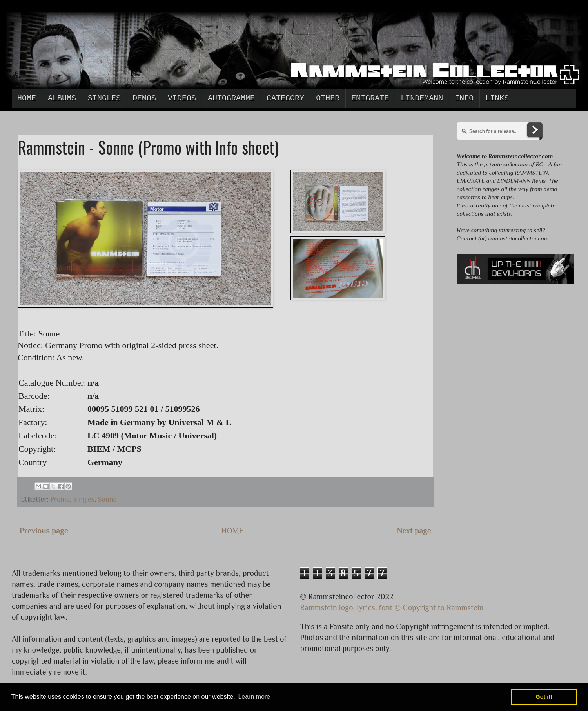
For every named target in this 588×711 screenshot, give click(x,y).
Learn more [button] (254, 697)
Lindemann (422, 98)
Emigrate (370, 98)
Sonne (107, 499)
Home (27, 98)
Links (497, 98)
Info (464, 98)
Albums (62, 98)
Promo (60, 499)
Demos (144, 98)
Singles (104, 98)
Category (285, 98)
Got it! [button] (544, 697)
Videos (182, 98)
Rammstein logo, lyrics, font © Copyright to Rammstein (392, 607)
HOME (233, 531)
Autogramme (231, 98)
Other (328, 98)
